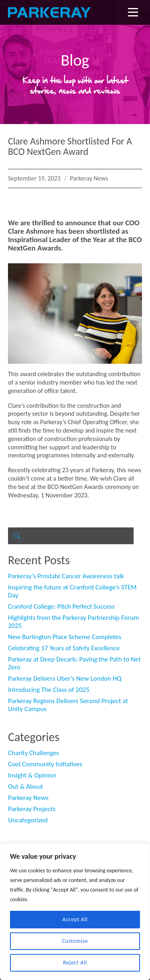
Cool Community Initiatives (45, 764)
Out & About (26, 787)
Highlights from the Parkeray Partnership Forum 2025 (74, 622)
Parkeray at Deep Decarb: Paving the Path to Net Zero (74, 663)
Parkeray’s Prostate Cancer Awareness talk (66, 576)
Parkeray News (89, 178)
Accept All (75, 919)
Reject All (75, 963)
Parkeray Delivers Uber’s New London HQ (65, 678)
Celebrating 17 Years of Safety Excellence (64, 648)
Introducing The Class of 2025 (49, 690)
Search (16, 544)
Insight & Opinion (32, 775)
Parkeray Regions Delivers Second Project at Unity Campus (68, 705)
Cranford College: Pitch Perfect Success (61, 606)
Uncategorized (28, 820)
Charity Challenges (34, 753)
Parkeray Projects (32, 809)
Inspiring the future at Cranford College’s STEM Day (72, 591)
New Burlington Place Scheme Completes (65, 637)
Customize (75, 941)
